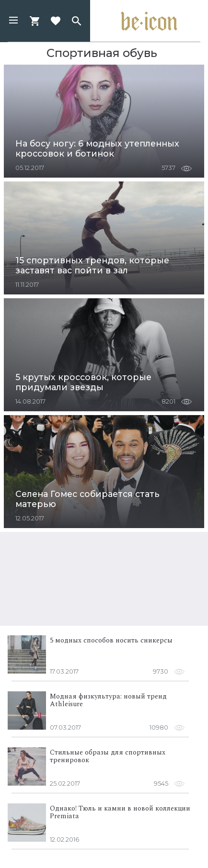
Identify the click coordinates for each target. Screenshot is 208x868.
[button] (13, 21)
